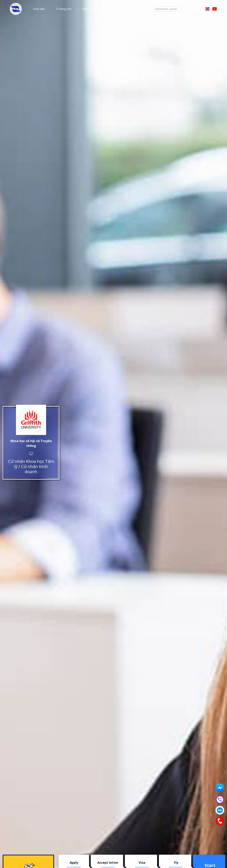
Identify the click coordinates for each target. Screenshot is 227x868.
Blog (116, 9)
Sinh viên (39, 9)
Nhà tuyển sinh (92, 9)
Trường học (64, 9)
